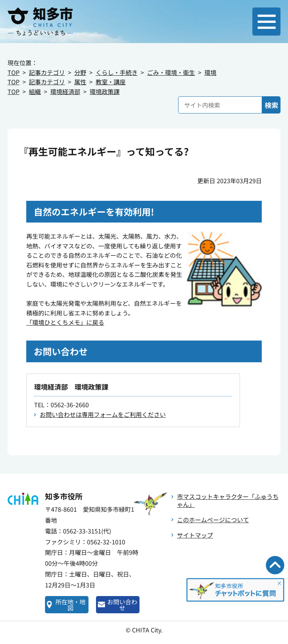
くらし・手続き (117, 72)
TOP (13, 72)
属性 (80, 82)
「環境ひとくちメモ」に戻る (65, 322)
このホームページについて (213, 520)
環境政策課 (105, 91)
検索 (271, 105)
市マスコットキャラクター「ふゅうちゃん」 (228, 500)
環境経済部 (65, 91)
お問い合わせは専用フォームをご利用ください (103, 414)
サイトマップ (195, 535)
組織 (35, 91)
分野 (80, 72)
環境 (210, 72)
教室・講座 (111, 82)
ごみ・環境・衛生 (171, 72)
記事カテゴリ (47, 72)
